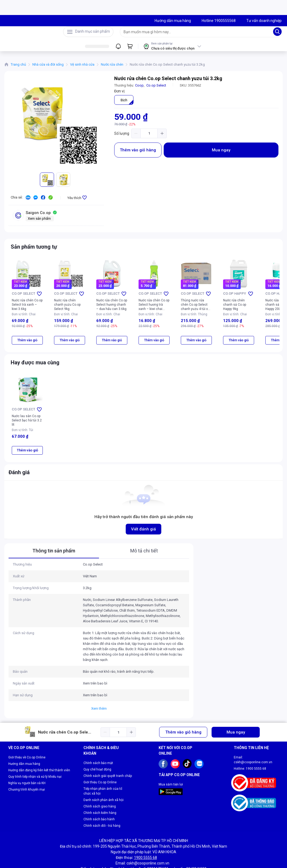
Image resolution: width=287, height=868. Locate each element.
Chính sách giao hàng (100, 791)
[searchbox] (196, 33)
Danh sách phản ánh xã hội (104, 784)
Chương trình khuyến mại (27, 774)
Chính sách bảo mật (98, 747)
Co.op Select (156, 89)
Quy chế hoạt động (97, 754)
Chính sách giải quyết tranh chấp (108, 760)
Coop (139, 89)
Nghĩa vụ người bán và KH (27, 767)
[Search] (277, 33)
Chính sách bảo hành (99, 803)
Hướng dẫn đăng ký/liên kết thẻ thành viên (39, 754)
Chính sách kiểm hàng (100, 797)
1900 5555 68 (256, 753)
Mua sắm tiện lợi (171, 769)
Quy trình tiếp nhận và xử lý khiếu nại (35, 761)
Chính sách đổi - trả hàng (102, 810)
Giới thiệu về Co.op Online (27, 742)
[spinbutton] (149, 137)
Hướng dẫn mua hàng (24, 748)
